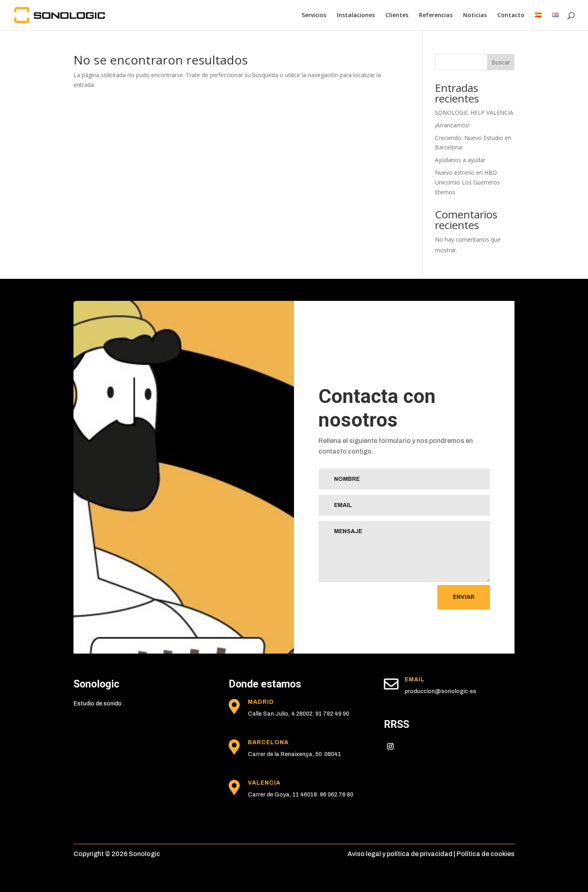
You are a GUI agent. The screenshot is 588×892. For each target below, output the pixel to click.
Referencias (436, 16)
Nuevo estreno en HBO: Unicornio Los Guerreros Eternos (467, 182)
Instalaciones (356, 16)
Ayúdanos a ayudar (460, 160)
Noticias (475, 16)
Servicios (314, 16)
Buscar (501, 62)
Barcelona (268, 742)
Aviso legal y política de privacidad (400, 854)
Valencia (264, 783)
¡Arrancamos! (452, 125)
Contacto (511, 16)
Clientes (397, 16)
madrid (261, 702)
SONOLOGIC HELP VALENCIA (474, 112)
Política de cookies (486, 854)
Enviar (464, 597)
